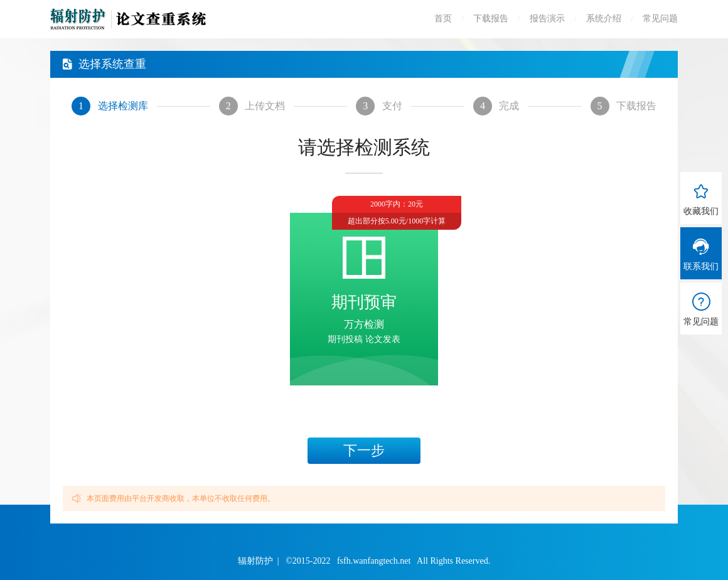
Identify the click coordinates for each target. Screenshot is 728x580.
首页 (443, 19)
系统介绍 (604, 19)
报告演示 (547, 19)
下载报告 (491, 19)
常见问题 (660, 19)
